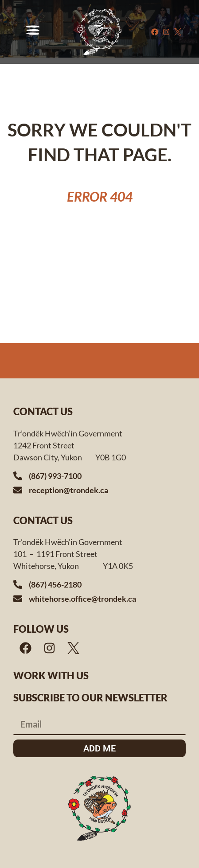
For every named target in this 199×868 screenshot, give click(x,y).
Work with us (51, 675)
